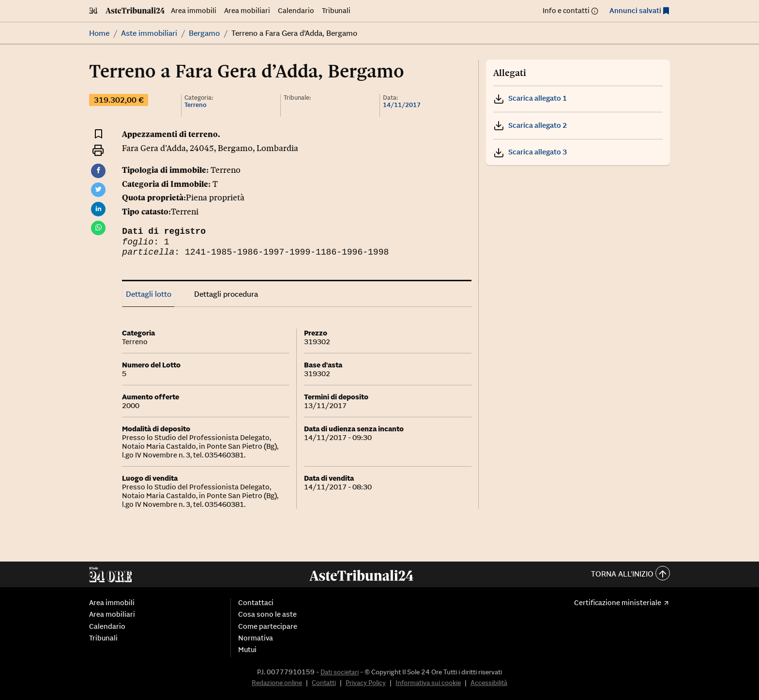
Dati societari (340, 672)
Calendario (296, 10)
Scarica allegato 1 (530, 98)
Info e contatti (566, 10)
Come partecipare (268, 626)
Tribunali (336, 10)
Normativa (256, 638)
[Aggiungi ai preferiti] (99, 133)
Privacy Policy (366, 683)
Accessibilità (489, 683)
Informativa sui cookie (428, 683)
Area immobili (194, 10)
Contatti (324, 683)
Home (99, 33)
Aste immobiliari (149, 33)
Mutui (247, 650)
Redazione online (277, 683)
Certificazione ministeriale (618, 603)
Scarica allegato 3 (530, 152)
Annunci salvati (635, 10)
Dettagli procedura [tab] (226, 294)
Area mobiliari (247, 10)
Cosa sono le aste (267, 614)
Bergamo (204, 33)
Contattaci (256, 603)
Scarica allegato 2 (530, 125)
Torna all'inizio (630, 574)
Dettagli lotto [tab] (149, 294)
